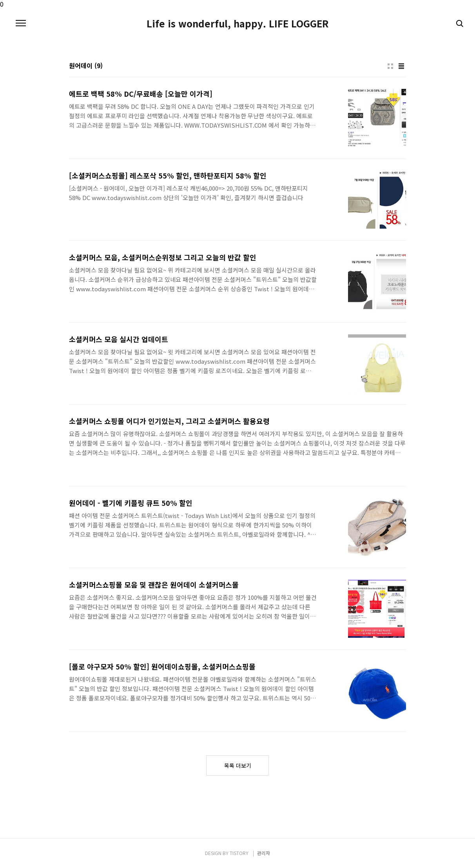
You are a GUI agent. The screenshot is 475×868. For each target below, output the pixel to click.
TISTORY (239, 853)
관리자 (264, 853)
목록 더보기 (238, 765)
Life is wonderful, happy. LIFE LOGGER (237, 23)
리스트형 (401, 66)
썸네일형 (390, 66)
